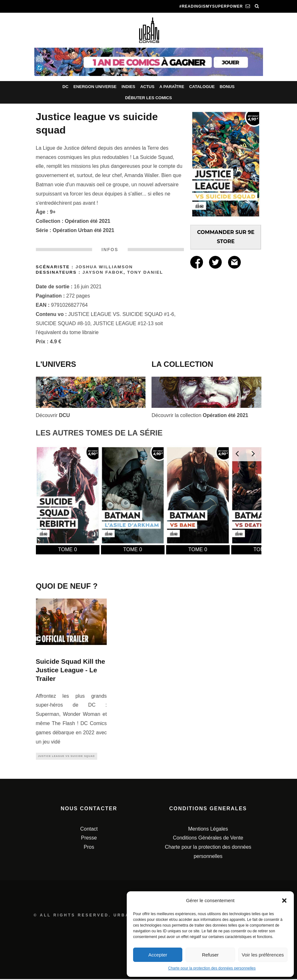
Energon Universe (95, 87)
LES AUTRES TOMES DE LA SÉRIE (99, 433)
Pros (89, 848)
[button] (284, 901)
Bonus (227, 87)
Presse (89, 839)
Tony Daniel (145, 272)
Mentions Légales (208, 829)
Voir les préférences (263, 955)
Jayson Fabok (103, 272)
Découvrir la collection (200, 415)
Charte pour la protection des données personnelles (212, 968)
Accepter (158, 955)
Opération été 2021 (88, 221)
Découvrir (53, 415)
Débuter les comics (148, 98)
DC (66, 87)
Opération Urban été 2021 (84, 230)
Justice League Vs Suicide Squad (67, 756)
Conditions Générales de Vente (208, 839)
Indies (128, 87)
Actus (147, 87)
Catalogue (202, 87)
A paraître (172, 87)
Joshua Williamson (104, 267)
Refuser (210, 955)
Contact (89, 829)
